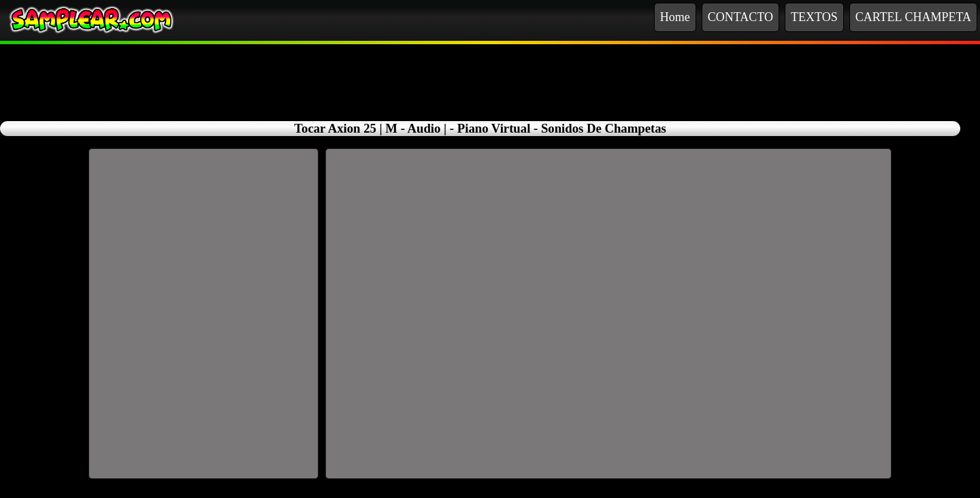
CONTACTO (740, 17)
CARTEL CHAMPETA (913, 17)
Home (675, 17)
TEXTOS (814, 17)
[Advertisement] (490, 75)
